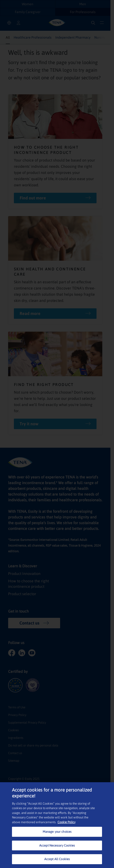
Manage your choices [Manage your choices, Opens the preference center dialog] (57, 832)
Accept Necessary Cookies (57, 845)
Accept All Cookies (57, 859)
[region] (57, 825)
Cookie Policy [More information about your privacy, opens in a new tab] (66, 822)
